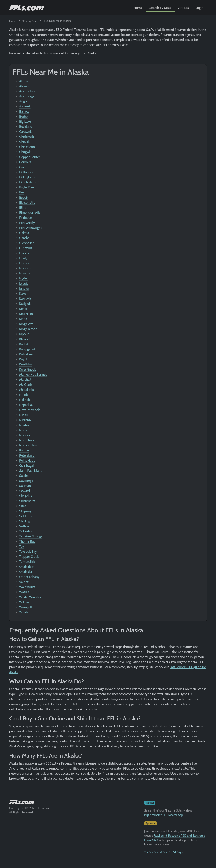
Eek (22, 192)
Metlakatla (26, 390)
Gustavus (26, 248)
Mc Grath (26, 385)
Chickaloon (27, 147)
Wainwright (27, 587)
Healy (23, 258)
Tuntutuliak (27, 562)
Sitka (23, 506)
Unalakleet (27, 567)
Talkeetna (26, 531)
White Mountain (31, 597)
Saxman (25, 486)
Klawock (25, 339)
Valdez (24, 582)
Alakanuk (26, 86)
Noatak (24, 425)
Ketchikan (26, 314)
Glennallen (27, 243)
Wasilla (24, 592)
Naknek (24, 400)
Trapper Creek (29, 557)
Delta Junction (29, 172)
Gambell (25, 238)
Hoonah (25, 268)
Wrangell (26, 607)
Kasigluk (25, 304)
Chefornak (27, 137)
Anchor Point (28, 91)
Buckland (26, 127)
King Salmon (28, 329)
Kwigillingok (28, 369)
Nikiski (24, 415)
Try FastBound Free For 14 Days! (164, 852)
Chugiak (25, 152)
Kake (23, 294)
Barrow (24, 111)
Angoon (25, 101)
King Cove (26, 324)
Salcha (24, 476)
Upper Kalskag (29, 577)
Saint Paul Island (31, 471)
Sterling (25, 521)
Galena (24, 233)
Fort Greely (27, 223)
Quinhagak (27, 466)
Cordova (25, 162)
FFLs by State (30, 21)
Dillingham (27, 177)
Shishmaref (27, 501)
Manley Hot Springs (33, 374)
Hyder (24, 278)
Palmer (24, 450)
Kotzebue (26, 354)
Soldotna (26, 516)
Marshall (25, 380)
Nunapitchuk (28, 445)
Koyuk (24, 359)
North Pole (27, 440)
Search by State (161, 8)
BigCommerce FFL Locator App (164, 815)
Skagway (25, 511)
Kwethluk (26, 364)
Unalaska (26, 572)
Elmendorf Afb (30, 213)
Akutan (24, 81)
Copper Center (30, 157)
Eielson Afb (27, 202)
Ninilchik (25, 420)
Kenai (23, 309)
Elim (22, 208)
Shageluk (26, 496)
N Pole (24, 395)
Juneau (24, 288)
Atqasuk (25, 106)
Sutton (24, 526)
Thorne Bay (27, 541)
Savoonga (26, 481)
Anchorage (27, 96)
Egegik (24, 197)
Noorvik (25, 435)
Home (138, 8)
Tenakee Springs (31, 536)
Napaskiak (26, 405)
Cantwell (25, 132)
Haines (24, 253)
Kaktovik (25, 299)
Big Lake (25, 122)
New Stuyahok (30, 410)
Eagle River (27, 187)
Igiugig (24, 283)
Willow (24, 602)
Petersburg (27, 455)
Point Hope (27, 460)
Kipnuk (24, 334)
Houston (25, 273)
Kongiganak (27, 349)
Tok (22, 546)
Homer (24, 263)
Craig (23, 167)
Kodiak (24, 344)
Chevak (24, 142)
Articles (183, 8)
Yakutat (24, 612)
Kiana (23, 319)
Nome (24, 430)
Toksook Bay (28, 552)
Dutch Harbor (29, 182)
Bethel (24, 116)
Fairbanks (26, 218)
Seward (24, 491)
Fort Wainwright (30, 228)
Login (199, 8)
